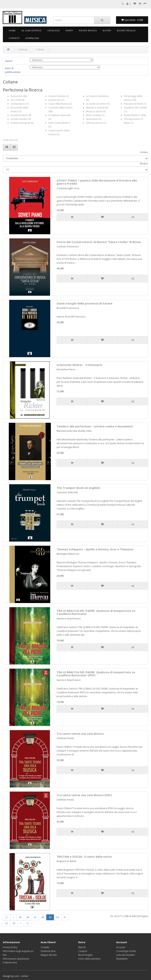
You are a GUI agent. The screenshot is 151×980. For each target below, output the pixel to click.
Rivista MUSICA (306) (135, 115)
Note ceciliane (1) (95, 115)
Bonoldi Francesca (68, 308)
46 (28, 917)
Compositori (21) (20, 104)
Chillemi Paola (65, 738)
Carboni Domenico (68, 247)
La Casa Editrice (32, 31)
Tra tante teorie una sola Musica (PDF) (84, 795)
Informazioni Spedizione (16, 959)
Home (12, 31)
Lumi (17, 976)
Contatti (14, 38)
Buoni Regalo (86, 955)
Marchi (82, 947)
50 (58, 917)
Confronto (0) (10, 140)
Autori (107, 31)
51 (65, 917)
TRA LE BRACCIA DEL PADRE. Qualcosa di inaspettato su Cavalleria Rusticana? (96, 612)
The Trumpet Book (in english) (78, 488)
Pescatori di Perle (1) (135, 104)
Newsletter (122, 959)
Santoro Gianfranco (69, 619)
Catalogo (54, 31)
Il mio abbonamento (89, 959)
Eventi (69, 31)
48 (43, 917)
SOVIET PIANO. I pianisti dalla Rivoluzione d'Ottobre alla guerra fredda (97, 182)
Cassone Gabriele (67, 492)
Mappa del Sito (49, 955)
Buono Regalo (126, 31)
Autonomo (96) (19, 96)
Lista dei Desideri (126, 955)
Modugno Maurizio (68, 554)
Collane (40, 50)
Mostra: (144, 163)
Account (121, 947)
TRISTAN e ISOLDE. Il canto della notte (84, 856)
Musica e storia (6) (96, 111)
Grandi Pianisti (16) (21, 119)
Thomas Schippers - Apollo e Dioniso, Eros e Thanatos (95, 549)
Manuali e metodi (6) (97, 108)
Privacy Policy (10, 947)
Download (32, 38)
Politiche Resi (10, 963)
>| (28, 923)
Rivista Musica (88, 31)
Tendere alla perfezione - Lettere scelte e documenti (95, 426)
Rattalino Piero (66, 369)
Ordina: (144, 152)
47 (35, 917)
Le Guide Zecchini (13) (98, 104)
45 (20, 917)
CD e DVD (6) (17, 100)
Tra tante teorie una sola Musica (80, 734)
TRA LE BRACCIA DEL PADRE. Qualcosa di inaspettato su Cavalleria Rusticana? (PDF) (96, 674)
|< (7, 917)
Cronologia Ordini (126, 951)
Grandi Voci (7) (56, 100)
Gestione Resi (48, 951)
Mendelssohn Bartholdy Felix (74, 431)
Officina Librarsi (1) (96, 123)
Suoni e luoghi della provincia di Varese (84, 303)
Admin (25, 976)
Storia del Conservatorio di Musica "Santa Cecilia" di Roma (99, 242)
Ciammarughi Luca (68, 188)
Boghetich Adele (67, 861)
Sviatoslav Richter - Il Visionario (79, 365)
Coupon (83, 951)
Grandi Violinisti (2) (58, 96)
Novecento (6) (94, 119)
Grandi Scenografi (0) (22, 123)
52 (6, 923)
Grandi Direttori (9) (21, 115)
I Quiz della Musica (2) (60, 104)
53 (14, 923)
